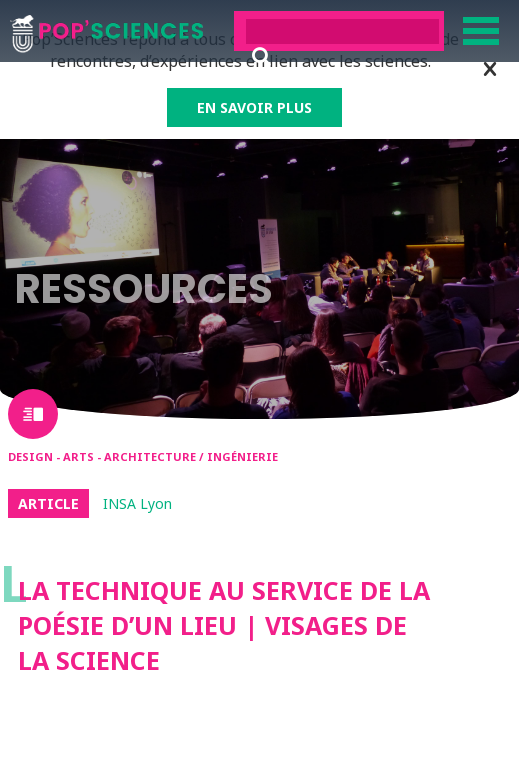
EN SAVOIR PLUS (254, 107)
